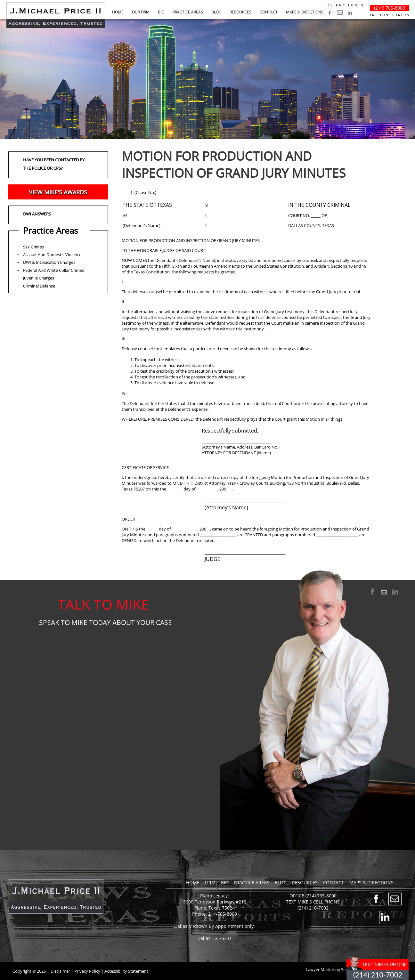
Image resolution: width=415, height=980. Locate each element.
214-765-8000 (223, 914)
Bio (161, 12)
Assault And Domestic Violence (52, 255)
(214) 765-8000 (390, 8)
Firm (210, 883)
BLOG (216, 12)
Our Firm (141, 12)
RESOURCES (240, 12)
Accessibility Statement (126, 971)
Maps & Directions (305, 12)
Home (118, 12)
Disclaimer (60, 971)
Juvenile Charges (39, 278)
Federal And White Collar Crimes (53, 270)
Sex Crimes (33, 247)
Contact (269, 12)
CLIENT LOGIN (346, 5)
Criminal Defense (39, 286)
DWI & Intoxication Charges (49, 262)
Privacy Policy (87, 971)
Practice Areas (188, 12)
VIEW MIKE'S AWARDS (58, 192)
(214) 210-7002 (313, 908)
